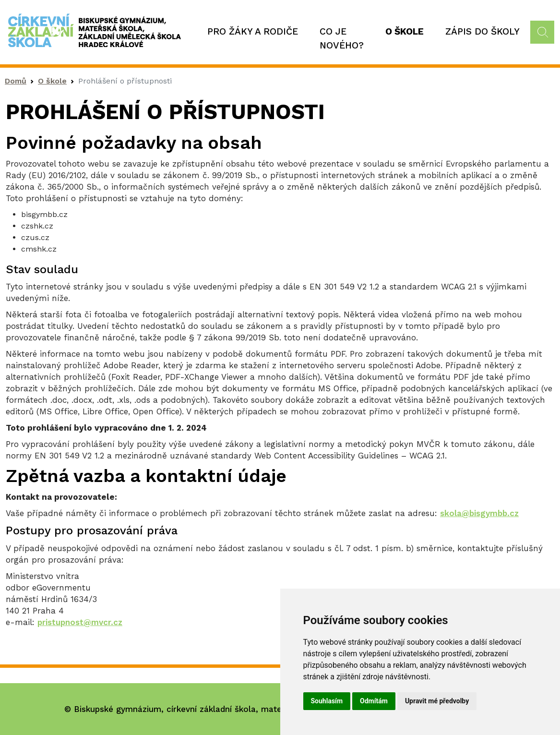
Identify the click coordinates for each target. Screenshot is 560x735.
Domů (16, 81)
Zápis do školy (483, 31)
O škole (405, 31)
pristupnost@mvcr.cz (80, 622)
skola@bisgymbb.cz (479, 513)
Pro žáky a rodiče (253, 31)
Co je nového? (342, 38)
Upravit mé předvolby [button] (437, 701)
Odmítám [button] (374, 701)
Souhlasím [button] (327, 701)
